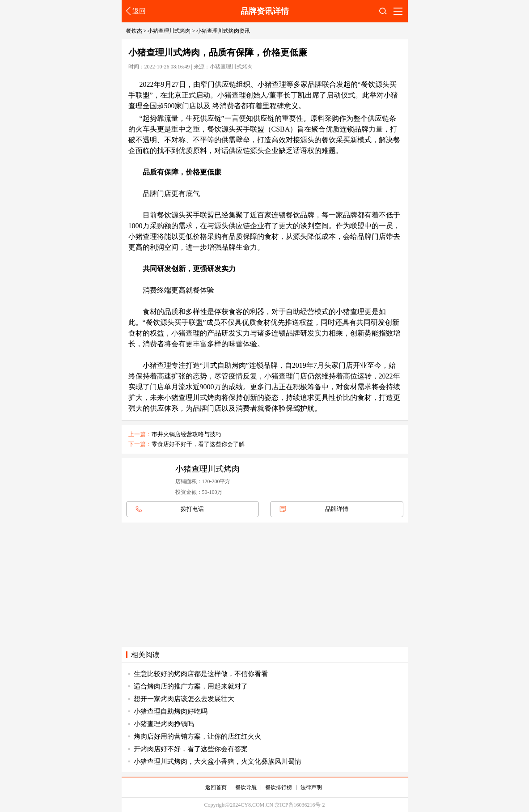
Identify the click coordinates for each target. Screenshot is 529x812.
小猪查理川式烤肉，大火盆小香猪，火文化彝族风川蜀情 (218, 761)
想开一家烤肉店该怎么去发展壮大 (184, 699)
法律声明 (311, 787)
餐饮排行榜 (279, 787)
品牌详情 (337, 509)
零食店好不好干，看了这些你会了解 (198, 444)
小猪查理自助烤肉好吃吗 (171, 711)
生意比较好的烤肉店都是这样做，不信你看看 (201, 674)
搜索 (383, 13)
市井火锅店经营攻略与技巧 (186, 434)
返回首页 (216, 787)
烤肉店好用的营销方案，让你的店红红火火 (197, 736)
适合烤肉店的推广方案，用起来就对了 (191, 686)
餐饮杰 (134, 31)
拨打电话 (192, 509)
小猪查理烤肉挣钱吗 (164, 724)
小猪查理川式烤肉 (169, 31)
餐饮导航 (246, 787)
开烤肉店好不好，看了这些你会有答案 (191, 749)
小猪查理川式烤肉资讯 (223, 31)
